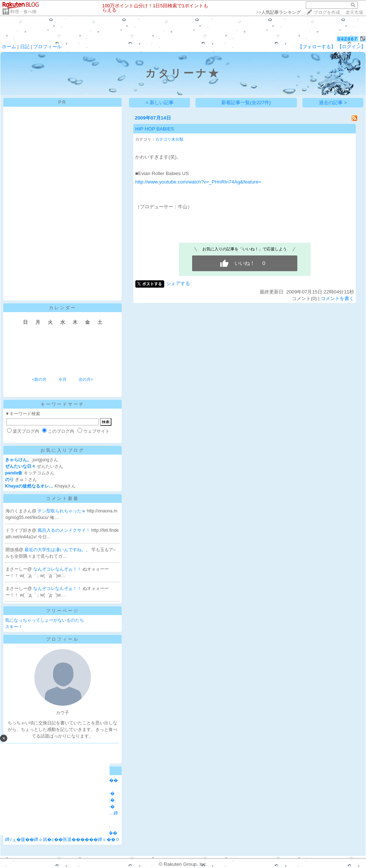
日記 (25, 47)
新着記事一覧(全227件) (246, 103)
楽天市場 (354, 12)
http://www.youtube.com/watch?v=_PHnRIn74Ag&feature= (198, 182)
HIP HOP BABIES (155, 129)
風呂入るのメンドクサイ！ (64, 530)
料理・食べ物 (23, 12)
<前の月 (39, 379)
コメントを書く (337, 298)
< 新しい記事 (160, 103)
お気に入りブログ (62, 450)
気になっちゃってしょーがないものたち (45, 620)
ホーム (9, 47)
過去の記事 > (333, 103)
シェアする (178, 283)
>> (278, 12)
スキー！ (14, 627)
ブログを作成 (327, 12)
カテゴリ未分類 (169, 139)
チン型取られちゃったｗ (62, 511)
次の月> (86, 379)
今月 (62, 379)
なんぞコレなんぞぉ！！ (58, 569)
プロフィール (47, 47)
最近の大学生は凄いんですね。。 (58, 550)
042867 (348, 39)
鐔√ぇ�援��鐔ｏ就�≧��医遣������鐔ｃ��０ (62, 839)
